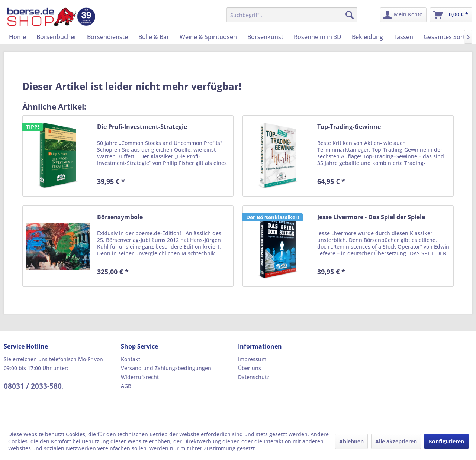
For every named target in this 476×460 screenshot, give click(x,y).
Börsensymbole (120, 217)
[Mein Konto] (403, 15)
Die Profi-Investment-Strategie (142, 127)
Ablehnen (351, 441)
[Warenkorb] (451, 15)
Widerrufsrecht (140, 377)
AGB (126, 386)
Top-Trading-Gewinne (349, 127)
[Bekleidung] (367, 37)
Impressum (252, 359)
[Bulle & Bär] (154, 37)
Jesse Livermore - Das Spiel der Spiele (371, 217)
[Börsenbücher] (57, 37)
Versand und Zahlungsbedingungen (166, 368)
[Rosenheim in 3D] (318, 37)
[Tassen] (403, 37)
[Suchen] (350, 15)
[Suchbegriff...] (292, 15)
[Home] (17, 37)
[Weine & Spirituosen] (208, 37)
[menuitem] (292, 15)
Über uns (250, 368)
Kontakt (131, 359)
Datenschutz (254, 377)
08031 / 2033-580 (33, 386)
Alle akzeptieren (396, 441)
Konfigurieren (446, 441)
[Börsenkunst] (265, 37)
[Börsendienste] (107, 37)
